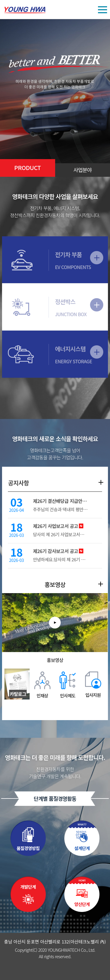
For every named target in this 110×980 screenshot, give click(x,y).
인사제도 (68, 696)
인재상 (42, 696)
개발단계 (28, 887)
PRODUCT (28, 168)
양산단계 (82, 904)
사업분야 (82, 170)
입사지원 (93, 695)
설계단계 (82, 848)
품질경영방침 (28, 848)
